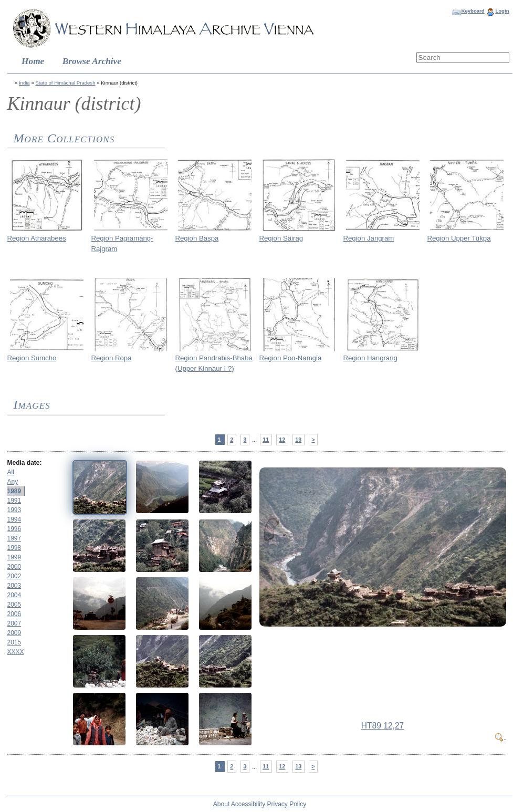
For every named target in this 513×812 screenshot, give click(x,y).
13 (298, 440)
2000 (14, 567)
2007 (14, 623)
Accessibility (248, 804)
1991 (14, 501)
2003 (14, 586)
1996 (14, 529)
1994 (14, 519)
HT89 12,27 (383, 726)
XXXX (16, 652)
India (24, 83)
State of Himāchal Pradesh (65, 83)
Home (33, 61)
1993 (14, 510)
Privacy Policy (287, 804)
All (11, 472)
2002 (14, 576)
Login (502, 11)
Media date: (25, 463)
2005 (14, 605)
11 (266, 440)
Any (13, 482)
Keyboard (473, 11)
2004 (14, 595)
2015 (14, 642)
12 (282, 440)
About (221, 804)
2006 (14, 614)
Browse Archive (92, 61)
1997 (14, 538)
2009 (14, 633)
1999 (14, 557)
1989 (14, 491)
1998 (14, 548)
